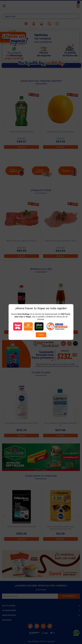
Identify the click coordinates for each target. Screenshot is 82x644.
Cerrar (41, 335)
